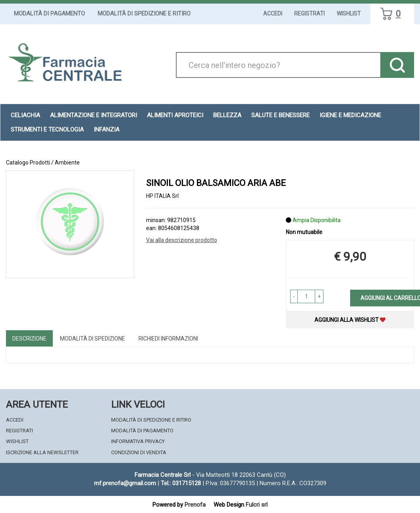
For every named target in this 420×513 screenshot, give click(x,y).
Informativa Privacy (138, 441)
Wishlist (349, 14)
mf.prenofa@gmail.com (125, 483)
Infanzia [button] (107, 130)
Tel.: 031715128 (181, 483)
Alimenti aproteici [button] (175, 115)
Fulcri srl (257, 505)
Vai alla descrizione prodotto (182, 240)
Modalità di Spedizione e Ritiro (144, 14)
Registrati (309, 14)
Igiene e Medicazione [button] (350, 115)
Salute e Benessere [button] (280, 115)
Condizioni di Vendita (139, 452)
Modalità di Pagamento (49, 14)
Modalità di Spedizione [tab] (92, 339)
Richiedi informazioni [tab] (168, 339)
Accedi (273, 14)
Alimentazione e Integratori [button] (93, 115)
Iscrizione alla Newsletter (42, 452)
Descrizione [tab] (29, 339)
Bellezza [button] (227, 115)
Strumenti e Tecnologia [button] (47, 130)
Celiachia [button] (25, 115)
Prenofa (195, 505)
